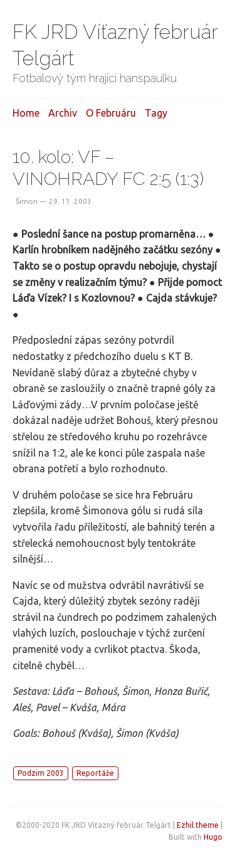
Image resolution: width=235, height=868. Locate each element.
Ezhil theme (198, 825)
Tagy (156, 113)
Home (26, 113)
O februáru (111, 113)
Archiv (63, 113)
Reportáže (95, 773)
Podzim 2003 (41, 773)
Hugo (213, 837)
